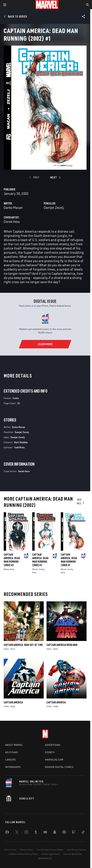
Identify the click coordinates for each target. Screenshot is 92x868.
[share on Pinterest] (64, 833)
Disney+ (50, 752)
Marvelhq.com (54, 760)
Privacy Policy (26, 850)
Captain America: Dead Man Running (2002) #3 (12, 560)
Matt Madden (21, 442)
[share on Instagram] (26, 833)
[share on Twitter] (17, 833)
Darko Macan (13, 207)
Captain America (13, 702)
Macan (6, 569)
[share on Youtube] (45, 833)
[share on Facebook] (7, 833)
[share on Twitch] (74, 833)
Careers (11, 760)
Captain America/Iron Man (62, 645)
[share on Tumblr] (36, 833)
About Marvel (14, 745)
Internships (13, 767)
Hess (12, 569)
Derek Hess (12, 222)
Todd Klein (19, 447)
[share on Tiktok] (83, 833)
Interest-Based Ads (73, 854)
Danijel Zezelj (54, 207)
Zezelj (41, 569)
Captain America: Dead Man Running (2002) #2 (40, 560)
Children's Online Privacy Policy (23, 854)
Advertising (53, 745)
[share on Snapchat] (55, 833)
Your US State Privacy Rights (50, 850)
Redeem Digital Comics (59, 767)
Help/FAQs (12, 752)
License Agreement (50, 854)
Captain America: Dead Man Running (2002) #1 (69, 560)
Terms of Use (10, 850)
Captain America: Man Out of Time (23, 645)
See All (81, 501)
